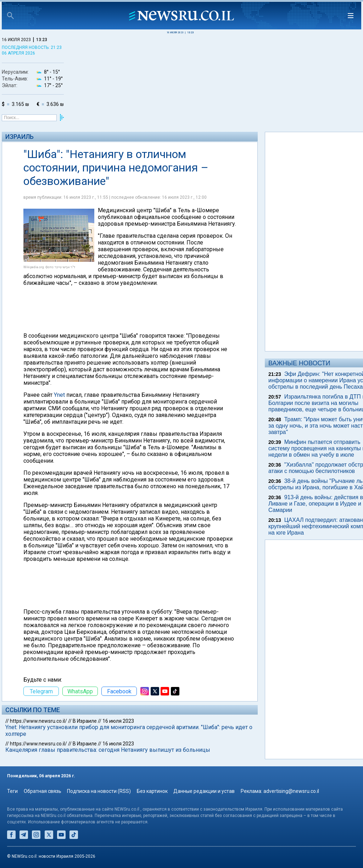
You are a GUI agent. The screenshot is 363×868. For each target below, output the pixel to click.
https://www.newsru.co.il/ (38, 721)
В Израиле (85, 721)
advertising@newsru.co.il (291, 791)
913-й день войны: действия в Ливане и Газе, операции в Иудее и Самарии (316, 504)
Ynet (59, 395)
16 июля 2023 (118, 721)
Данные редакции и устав (204, 791)
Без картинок (152, 791)
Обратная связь (43, 791)
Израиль (19, 137)
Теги (12, 791)
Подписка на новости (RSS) (99, 791)
